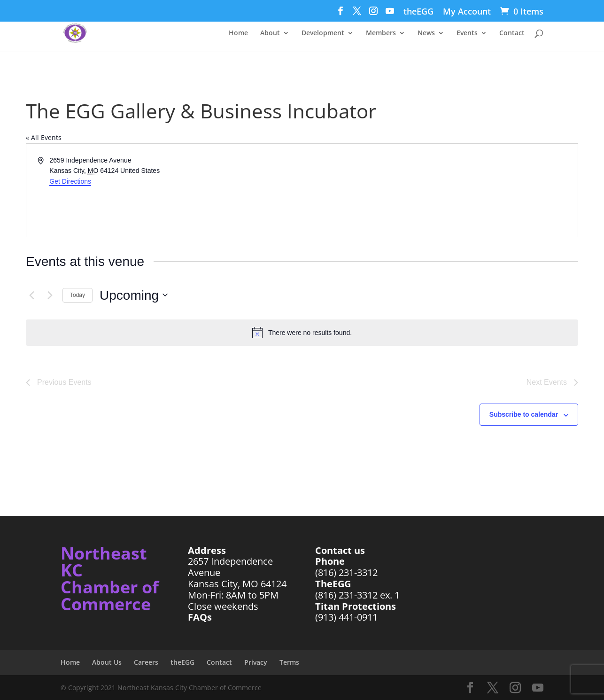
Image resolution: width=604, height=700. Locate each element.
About (270, 33)
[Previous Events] (31, 295)
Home (238, 33)
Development (323, 33)
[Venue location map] (439, 190)
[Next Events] (50, 295)
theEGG (418, 12)
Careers (146, 662)
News (426, 33)
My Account (467, 12)
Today (77, 295)
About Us (107, 662)
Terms (289, 662)
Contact (512, 33)
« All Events (44, 137)
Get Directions (70, 181)
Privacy (256, 662)
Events (467, 33)
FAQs (200, 617)
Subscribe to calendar (524, 414)
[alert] (302, 333)
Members (381, 33)
